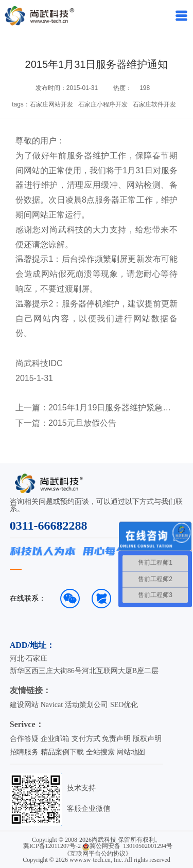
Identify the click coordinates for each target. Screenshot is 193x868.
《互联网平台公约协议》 (98, 854)
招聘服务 (24, 752)
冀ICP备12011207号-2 (52, 846)
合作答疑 (24, 739)
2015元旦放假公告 (82, 423)
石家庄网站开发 (51, 104)
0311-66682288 (49, 526)
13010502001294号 (148, 846)
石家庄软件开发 (154, 104)
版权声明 (147, 739)
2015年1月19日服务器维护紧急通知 (110, 408)
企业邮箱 (55, 739)
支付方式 (86, 739)
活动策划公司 (86, 705)
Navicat (52, 705)
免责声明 (116, 739)
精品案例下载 (62, 752)
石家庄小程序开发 (103, 104)
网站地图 (131, 752)
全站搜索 (100, 752)
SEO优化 (124, 705)
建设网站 (24, 705)
